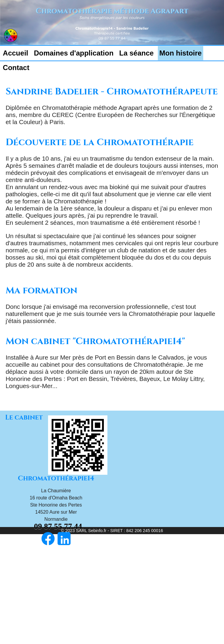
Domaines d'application (74, 53)
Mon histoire (181, 53)
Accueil (16, 53)
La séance (136, 53)
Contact (16, 68)
